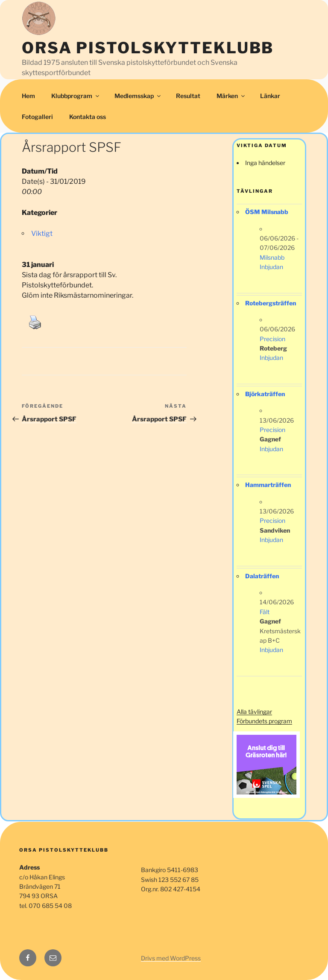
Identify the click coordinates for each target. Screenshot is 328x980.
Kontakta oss (88, 117)
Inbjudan (271, 267)
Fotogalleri (37, 117)
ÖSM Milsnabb (267, 212)
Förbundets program (264, 721)
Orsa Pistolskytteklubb (148, 48)
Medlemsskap (138, 96)
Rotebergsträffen (271, 303)
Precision (272, 339)
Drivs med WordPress (171, 958)
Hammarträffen (268, 485)
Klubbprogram (76, 96)
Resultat (188, 96)
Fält (265, 612)
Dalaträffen (262, 576)
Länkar (270, 96)
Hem (28, 96)
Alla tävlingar (254, 712)
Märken (231, 96)
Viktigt (42, 233)
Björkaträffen (265, 394)
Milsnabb (272, 257)
